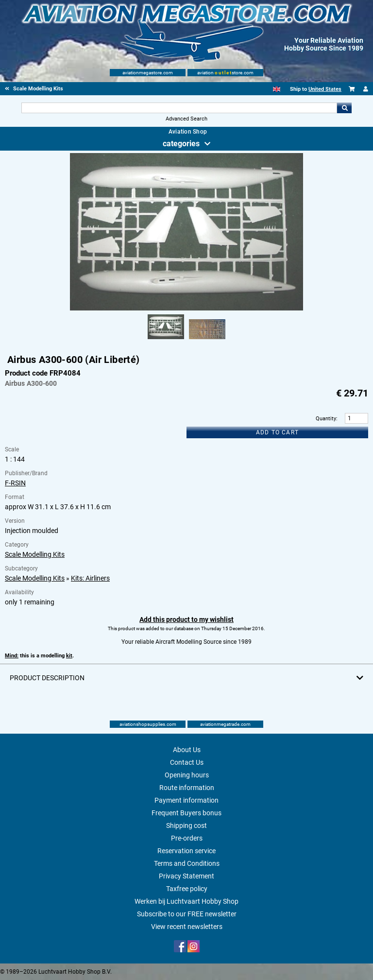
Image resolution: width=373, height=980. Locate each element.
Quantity (326, 419)
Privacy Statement (186, 876)
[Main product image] (186, 309)
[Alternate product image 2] (207, 340)
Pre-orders (187, 838)
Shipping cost (186, 825)
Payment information (186, 800)
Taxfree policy (187, 889)
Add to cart (277, 432)
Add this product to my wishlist (186, 619)
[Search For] (179, 108)
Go (344, 108)
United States (325, 89)
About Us (187, 750)
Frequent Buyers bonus (186, 813)
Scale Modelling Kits (35, 554)
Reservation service (186, 851)
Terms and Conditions (187, 863)
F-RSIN (15, 483)
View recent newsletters (187, 927)
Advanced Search (186, 119)
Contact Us (187, 762)
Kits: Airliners (90, 578)
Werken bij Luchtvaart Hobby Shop (186, 901)
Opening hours (187, 775)
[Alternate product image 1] (166, 340)
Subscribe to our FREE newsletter (187, 914)
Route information (187, 788)
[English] (277, 89)
